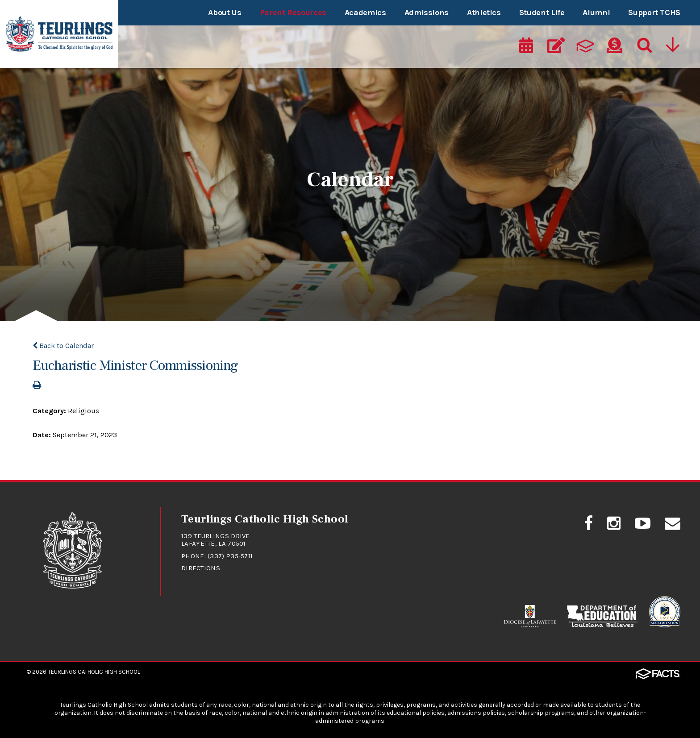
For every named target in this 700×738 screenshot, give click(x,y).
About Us (225, 12)
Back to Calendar (63, 346)
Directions (201, 568)
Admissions (427, 12)
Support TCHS (654, 12)
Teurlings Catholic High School (94, 672)
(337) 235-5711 (230, 556)
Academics (365, 12)
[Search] (644, 48)
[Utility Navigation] (674, 48)
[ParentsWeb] (585, 48)
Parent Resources (293, 12)
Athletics (484, 12)
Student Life (542, 12)
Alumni (596, 12)
